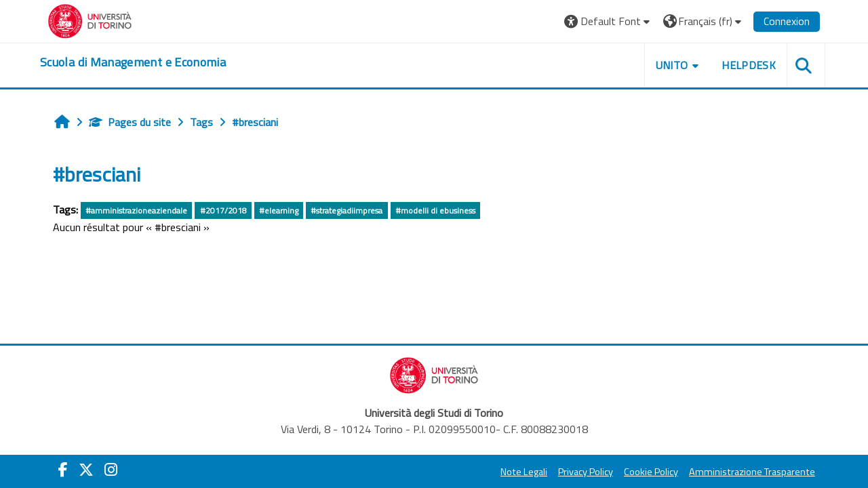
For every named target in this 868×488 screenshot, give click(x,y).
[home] (133, 62)
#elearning (279, 210)
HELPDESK (749, 65)
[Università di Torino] (90, 20)
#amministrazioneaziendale (136, 210)
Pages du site (130, 122)
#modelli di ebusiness (435, 210)
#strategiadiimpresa (347, 210)
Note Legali (524, 472)
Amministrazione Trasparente (752, 472)
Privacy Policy (586, 472)
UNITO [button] (672, 65)
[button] (609, 21)
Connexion (787, 21)
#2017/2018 (223, 210)
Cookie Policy (651, 472)
